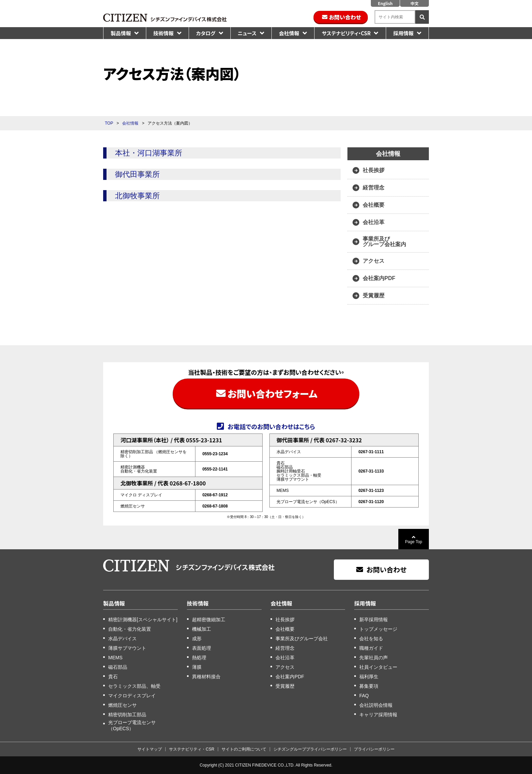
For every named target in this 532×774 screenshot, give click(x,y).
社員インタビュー (378, 667)
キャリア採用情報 (378, 715)
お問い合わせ (345, 17)
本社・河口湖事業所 (149, 153)
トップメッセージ (378, 629)
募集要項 (369, 686)
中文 (414, 3)
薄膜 (197, 667)
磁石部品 (118, 667)
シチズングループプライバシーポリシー (310, 749)
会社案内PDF (379, 278)
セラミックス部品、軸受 (134, 686)
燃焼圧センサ (122, 705)
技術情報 (164, 33)
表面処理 (202, 648)
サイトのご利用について (244, 749)
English (385, 3)
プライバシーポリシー (374, 749)
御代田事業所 (137, 174)
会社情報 (289, 33)
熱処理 (199, 658)
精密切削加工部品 (127, 715)
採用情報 (403, 33)
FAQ (364, 696)
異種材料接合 (206, 677)
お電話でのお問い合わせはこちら (271, 426)
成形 (197, 639)
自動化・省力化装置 (130, 629)
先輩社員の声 (374, 658)
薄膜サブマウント (127, 648)
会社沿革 (374, 222)
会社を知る (371, 639)
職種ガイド (371, 648)
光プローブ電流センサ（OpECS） (132, 725)
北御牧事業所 (137, 196)
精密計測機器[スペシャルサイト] (143, 620)
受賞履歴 (374, 296)
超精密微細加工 (209, 620)
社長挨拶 (374, 170)
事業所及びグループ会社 (302, 639)
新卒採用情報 (374, 620)
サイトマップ (150, 749)
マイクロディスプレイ (132, 696)
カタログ (206, 33)
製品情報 (121, 33)
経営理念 (374, 188)
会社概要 (374, 205)
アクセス (374, 261)
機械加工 (202, 629)
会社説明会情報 (376, 705)
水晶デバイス (122, 639)
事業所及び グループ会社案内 (384, 242)
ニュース (247, 33)
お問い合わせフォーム (272, 393)
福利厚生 (369, 677)
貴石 (113, 677)
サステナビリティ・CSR (346, 33)
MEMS (115, 658)
